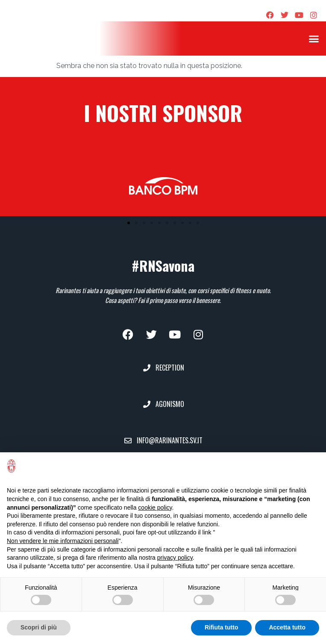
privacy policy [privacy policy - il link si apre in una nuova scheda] (175, 558)
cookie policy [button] (155, 507)
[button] (314, 39)
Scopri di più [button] (39, 627)
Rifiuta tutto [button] (222, 627)
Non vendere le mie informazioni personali (63, 541)
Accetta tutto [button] (287, 627)
